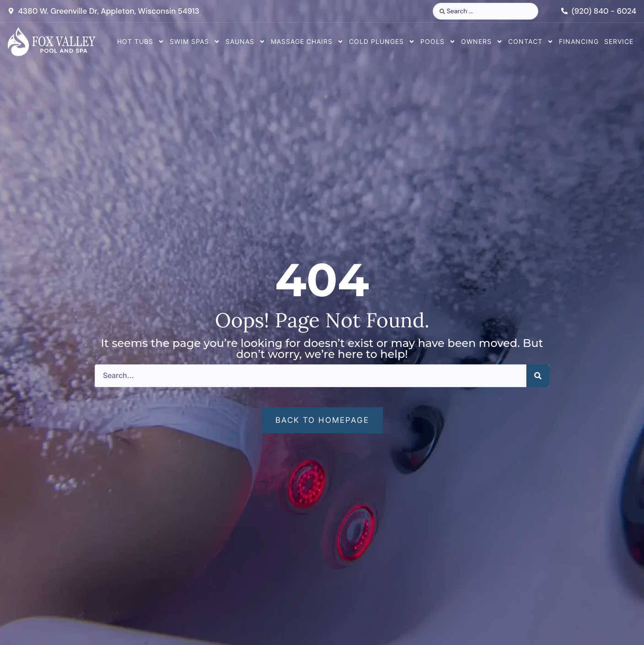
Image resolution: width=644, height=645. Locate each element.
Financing (579, 41)
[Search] (538, 376)
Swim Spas (195, 42)
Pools (438, 42)
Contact (531, 42)
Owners (482, 42)
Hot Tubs (141, 42)
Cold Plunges (382, 42)
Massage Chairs (307, 42)
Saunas (245, 42)
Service (619, 41)
